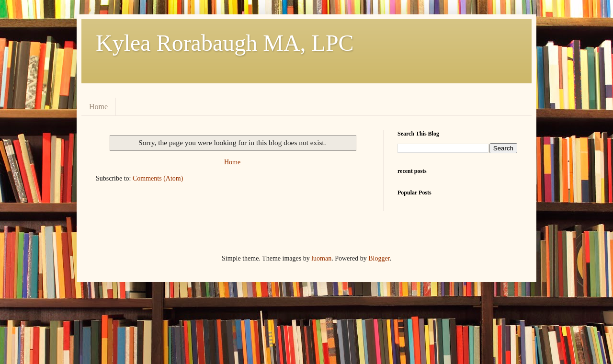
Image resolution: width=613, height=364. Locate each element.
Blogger (379, 258)
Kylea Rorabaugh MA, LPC (225, 43)
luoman (321, 258)
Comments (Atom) (158, 178)
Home (98, 107)
